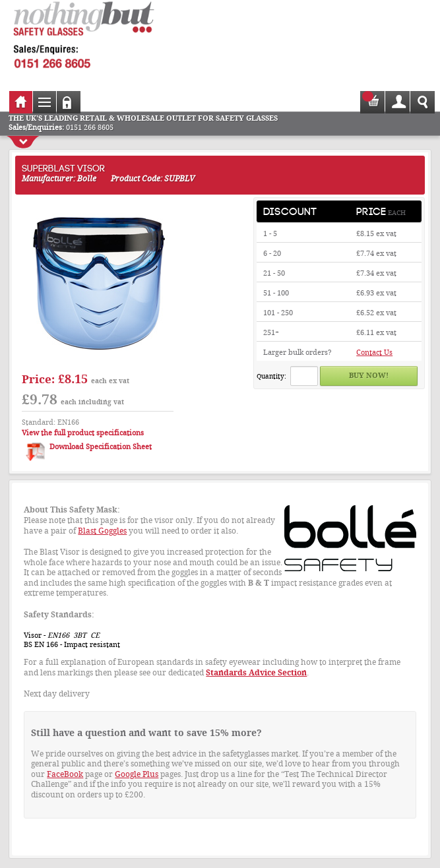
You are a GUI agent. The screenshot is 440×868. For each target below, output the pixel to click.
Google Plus (137, 774)
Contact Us (374, 353)
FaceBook (65, 774)
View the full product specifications (83, 433)
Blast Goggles (102, 531)
